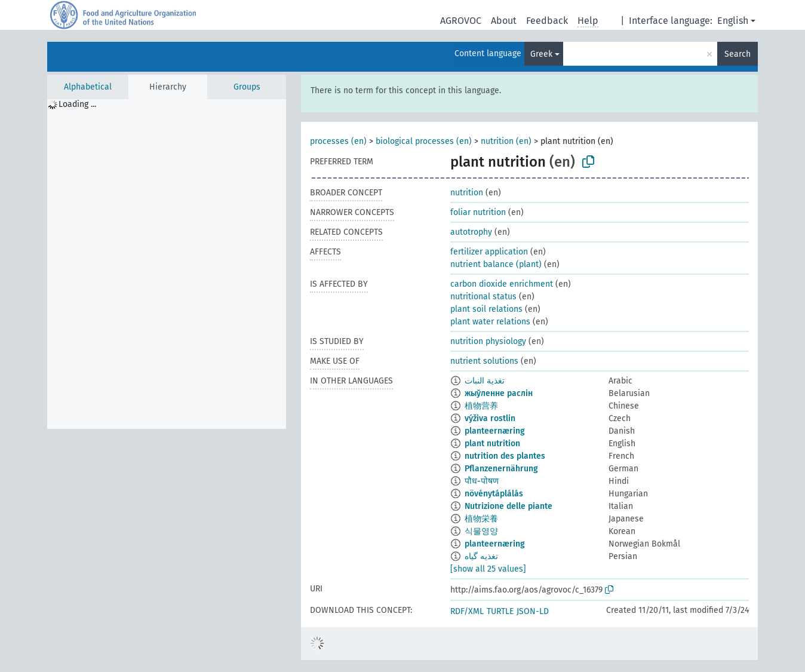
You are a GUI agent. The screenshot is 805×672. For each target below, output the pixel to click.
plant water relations (490, 322)
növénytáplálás (494, 494)
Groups (247, 87)
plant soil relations (486, 309)
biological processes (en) (424, 141)
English (733, 21)
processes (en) (338, 141)
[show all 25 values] (488, 569)
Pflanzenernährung (501, 469)
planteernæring (495, 431)
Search (738, 54)
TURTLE (500, 611)
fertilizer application (489, 252)
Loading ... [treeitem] (77, 104)
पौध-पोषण (482, 481)
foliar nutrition (478, 212)
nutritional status (483, 297)
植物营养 (481, 406)
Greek (541, 54)
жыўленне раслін (499, 393)
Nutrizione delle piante (508, 506)
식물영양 (481, 531)
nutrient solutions (484, 361)
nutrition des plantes (505, 456)
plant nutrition (492, 444)
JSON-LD (533, 611)
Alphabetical (88, 87)
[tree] (167, 264)
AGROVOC (461, 21)
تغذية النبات (485, 381)
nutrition (467, 193)
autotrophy (471, 232)
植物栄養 (481, 519)
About (504, 21)
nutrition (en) (506, 141)
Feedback (547, 21)
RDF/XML (467, 611)
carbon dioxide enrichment (502, 284)
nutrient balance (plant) (496, 264)
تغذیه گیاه (481, 556)
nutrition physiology (488, 341)
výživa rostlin (490, 418)
